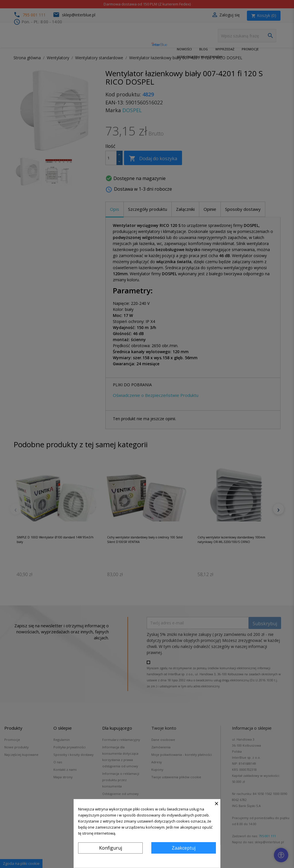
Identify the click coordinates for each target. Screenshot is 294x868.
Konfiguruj (111, 848)
